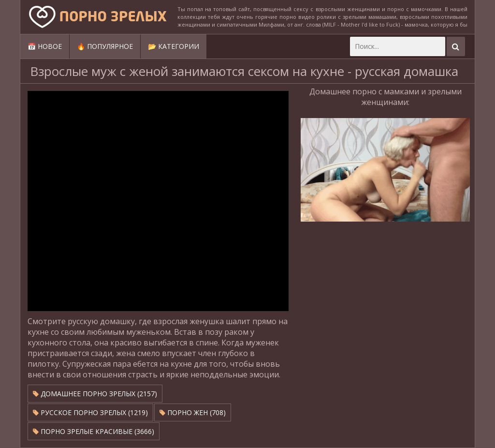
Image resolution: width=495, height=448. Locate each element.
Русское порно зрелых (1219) (90, 412)
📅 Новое (45, 46)
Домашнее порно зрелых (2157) (95, 394)
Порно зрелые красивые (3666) (94, 431)
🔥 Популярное (105, 46)
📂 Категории (174, 46)
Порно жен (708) (193, 412)
